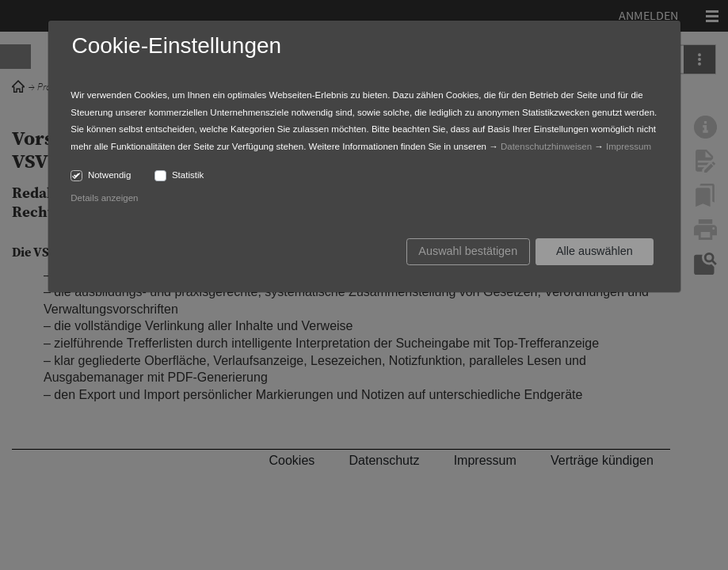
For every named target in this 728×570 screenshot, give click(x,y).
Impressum (629, 146)
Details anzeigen (104, 198)
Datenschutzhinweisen (546, 146)
